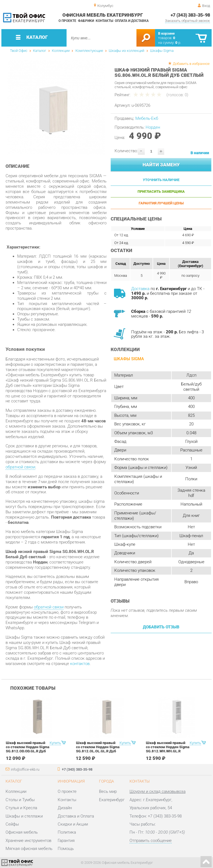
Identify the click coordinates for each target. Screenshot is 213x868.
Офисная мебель (22, 832)
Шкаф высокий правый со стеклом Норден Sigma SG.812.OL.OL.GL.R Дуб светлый (98, 749)
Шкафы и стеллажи (24, 816)
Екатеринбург (112, 800)
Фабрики (86, 21)
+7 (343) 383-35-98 (190, 15)
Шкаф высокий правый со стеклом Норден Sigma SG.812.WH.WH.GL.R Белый (168, 749)
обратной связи (20, 467)
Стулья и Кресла (21, 808)
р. (178, 43)
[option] (56, 107)
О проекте (67, 21)
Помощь (66, 849)
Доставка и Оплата (76, 816)
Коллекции (61, 51)
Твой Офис (19, 51)
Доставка (140, 289)
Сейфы (12, 824)
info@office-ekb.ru (25, 769)
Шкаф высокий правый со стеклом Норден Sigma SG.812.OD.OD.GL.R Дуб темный (28, 749)
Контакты (104, 21)
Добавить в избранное (191, 64)
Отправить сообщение (151, 841)
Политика (67, 832)
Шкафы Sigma (162, 51)
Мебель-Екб (147, 118)
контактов (80, 664)
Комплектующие (89, 51)
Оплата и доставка (132, 21)
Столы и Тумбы (20, 800)
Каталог (40, 51)
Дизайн (65, 808)
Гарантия (66, 841)
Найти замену (161, 165)
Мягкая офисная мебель (29, 849)
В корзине (166, 33)
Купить (55, 743)
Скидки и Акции (73, 824)
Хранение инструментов (28, 841)
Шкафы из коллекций (126, 51)
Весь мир (108, 791)
